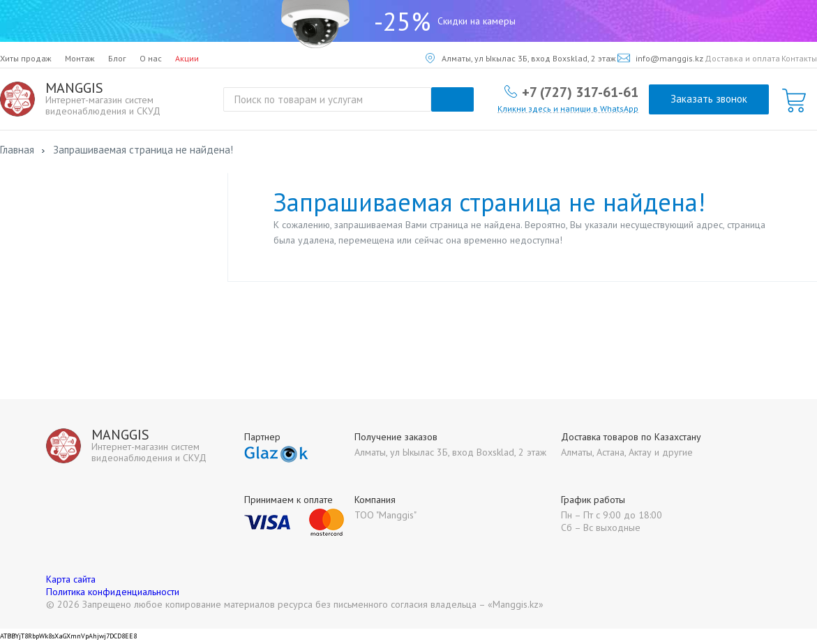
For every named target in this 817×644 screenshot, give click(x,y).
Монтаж (80, 58)
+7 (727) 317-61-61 (580, 91)
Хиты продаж (26, 58)
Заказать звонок (709, 99)
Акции (187, 58)
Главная (17, 150)
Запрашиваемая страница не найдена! (143, 150)
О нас (151, 58)
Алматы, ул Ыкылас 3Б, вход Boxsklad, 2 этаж (521, 58)
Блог (117, 58)
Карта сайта (71, 579)
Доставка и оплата (742, 58)
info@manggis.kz (660, 58)
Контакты (799, 58)
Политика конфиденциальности (113, 592)
